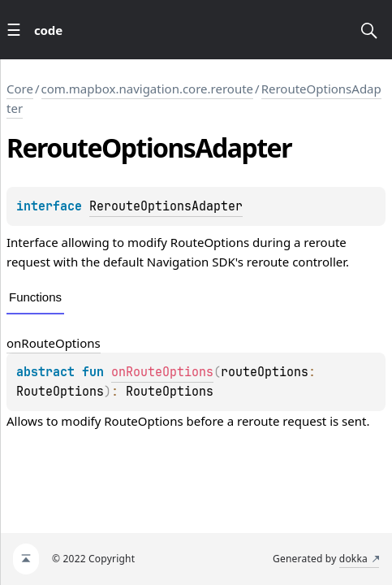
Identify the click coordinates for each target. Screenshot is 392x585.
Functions (35, 297)
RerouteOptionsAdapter (166, 206)
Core (20, 89)
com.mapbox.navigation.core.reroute (148, 89)
